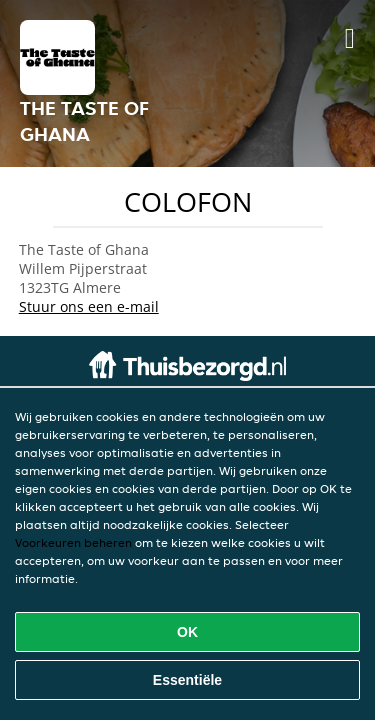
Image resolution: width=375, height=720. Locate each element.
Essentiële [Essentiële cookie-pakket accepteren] (187, 680)
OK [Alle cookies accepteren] (187, 632)
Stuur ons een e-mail (89, 306)
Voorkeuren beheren (73, 542)
